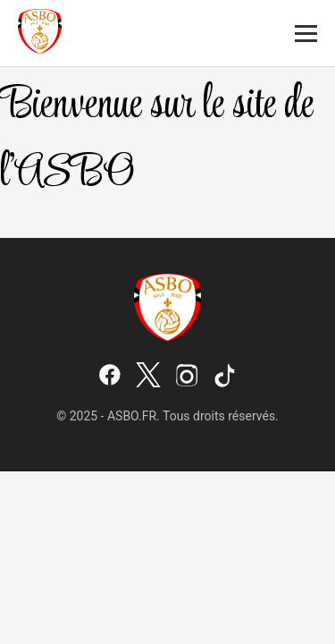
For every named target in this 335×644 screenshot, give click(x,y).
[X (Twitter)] (148, 377)
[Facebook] (110, 377)
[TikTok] (225, 377)
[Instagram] (187, 377)
